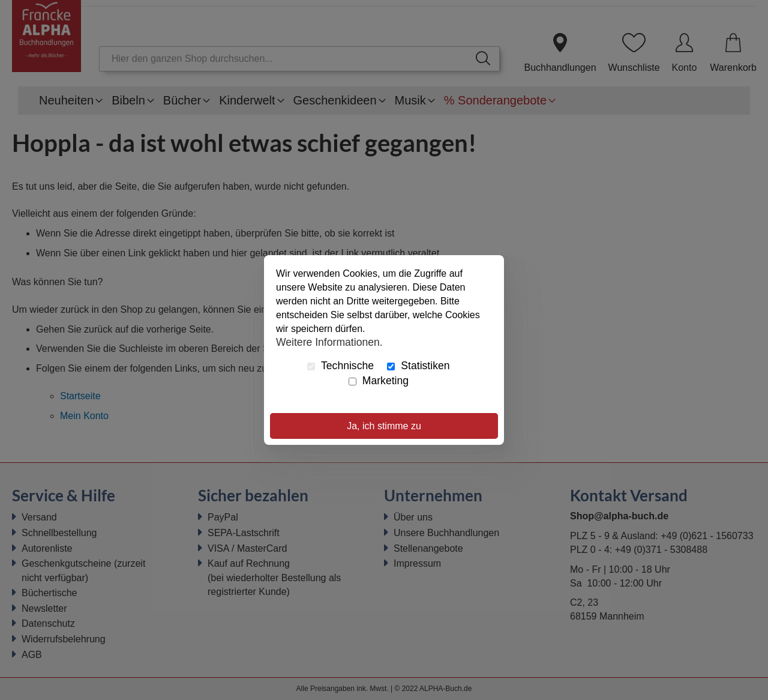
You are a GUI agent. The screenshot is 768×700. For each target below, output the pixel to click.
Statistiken (418, 366)
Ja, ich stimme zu (384, 426)
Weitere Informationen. (329, 342)
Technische (340, 366)
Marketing (379, 381)
